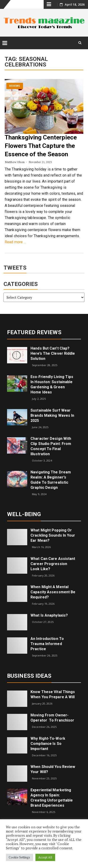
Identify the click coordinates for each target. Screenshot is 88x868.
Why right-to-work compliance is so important (48, 744)
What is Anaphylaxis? (49, 615)
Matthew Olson (15, 162)
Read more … (15, 242)
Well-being (24, 514)
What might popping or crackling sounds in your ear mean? (53, 535)
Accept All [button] (45, 857)
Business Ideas (29, 676)
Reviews (15, 86)
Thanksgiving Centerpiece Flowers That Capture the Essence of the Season (41, 146)
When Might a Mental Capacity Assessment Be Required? (53, 592)
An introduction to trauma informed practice (47, 644)
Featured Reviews (34, 332)
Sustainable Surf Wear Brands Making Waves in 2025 (52, 415)
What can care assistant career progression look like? (53, 564)
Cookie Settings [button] (19, 857)
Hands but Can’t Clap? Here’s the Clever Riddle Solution (53, 353)
